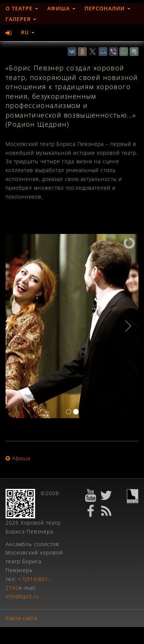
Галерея (21, 19)
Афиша (61, 8)
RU (28, 32)
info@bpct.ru (22, 596)
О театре (22, 8)
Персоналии (107, 8)
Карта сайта (21, 618)
